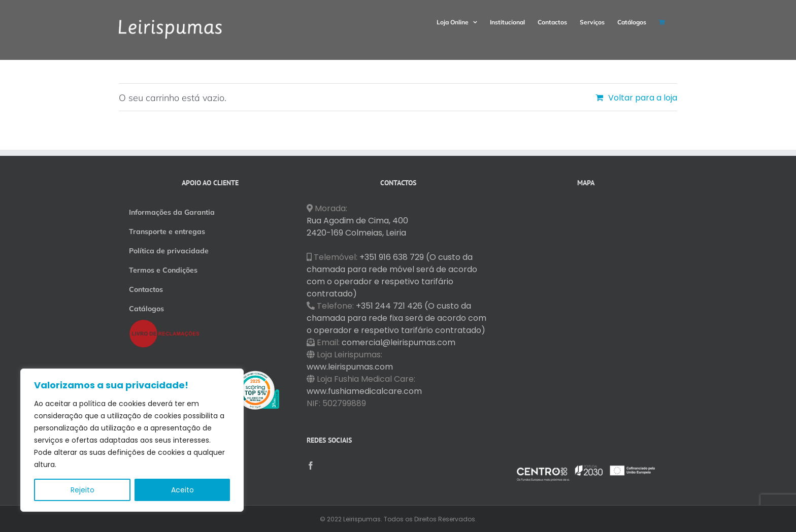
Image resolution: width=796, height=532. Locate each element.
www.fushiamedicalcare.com (364, 391)
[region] (132, 440)
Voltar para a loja (643, 98)
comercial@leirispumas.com (399, 342)
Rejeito (82, 490)
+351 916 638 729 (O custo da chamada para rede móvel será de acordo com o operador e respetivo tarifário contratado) (392, 275)
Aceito (183, 490)
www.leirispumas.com (350, 367)
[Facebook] (311, 465)
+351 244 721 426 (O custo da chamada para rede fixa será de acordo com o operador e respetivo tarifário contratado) (396, 318)
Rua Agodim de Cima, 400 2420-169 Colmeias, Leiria (357, 227)
